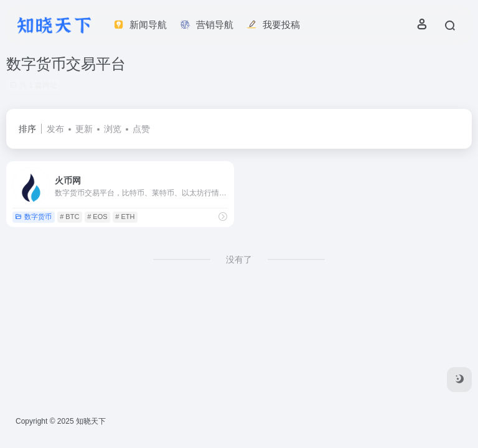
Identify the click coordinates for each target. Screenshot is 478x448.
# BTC (69, 217)
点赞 (141, 129)
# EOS (97, 217)
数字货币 (33, 217)
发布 (55, 129)
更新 (84, 129)
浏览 (113, 129)
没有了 (239, 259)
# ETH (125, 217)
